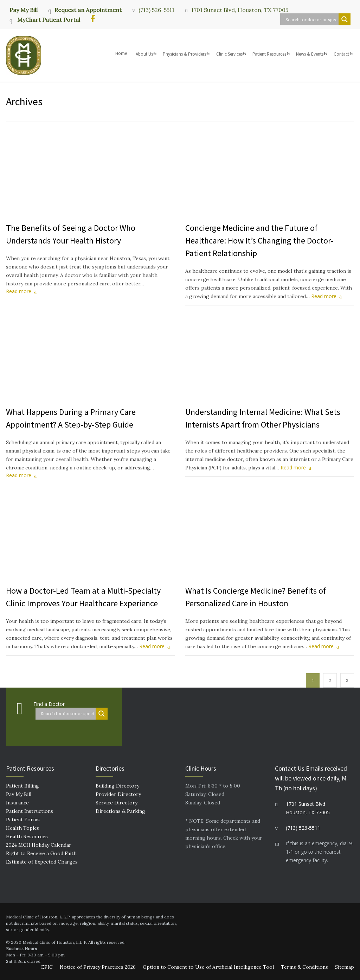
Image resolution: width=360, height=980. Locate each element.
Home (121, 53)
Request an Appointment (88, 10)
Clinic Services (229, 54)
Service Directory (117, 803)
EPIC (47, 967)
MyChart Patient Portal (48, 20)
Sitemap (345, 967)
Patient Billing (22, 786)
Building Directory (117, 786)
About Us (144, 54)
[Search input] (311, 19)
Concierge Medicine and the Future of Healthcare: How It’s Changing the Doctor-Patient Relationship (259, 241)
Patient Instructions (30, 811)
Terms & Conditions (304, 967)
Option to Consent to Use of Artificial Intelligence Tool (208, 967)
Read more (19, 291)
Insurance (17, 803)
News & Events (310, 54)
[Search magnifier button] (345, 19)
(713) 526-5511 (156, 10)
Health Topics (22, 828)
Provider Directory (118, 794)
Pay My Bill (24, 10)
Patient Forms (23, 820)
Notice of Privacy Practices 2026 (98, 967)
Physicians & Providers (184, 54)
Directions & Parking (120, 811)
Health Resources (27, 836)
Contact (341, 54)
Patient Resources (269, 54)
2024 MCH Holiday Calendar (39, 845)
